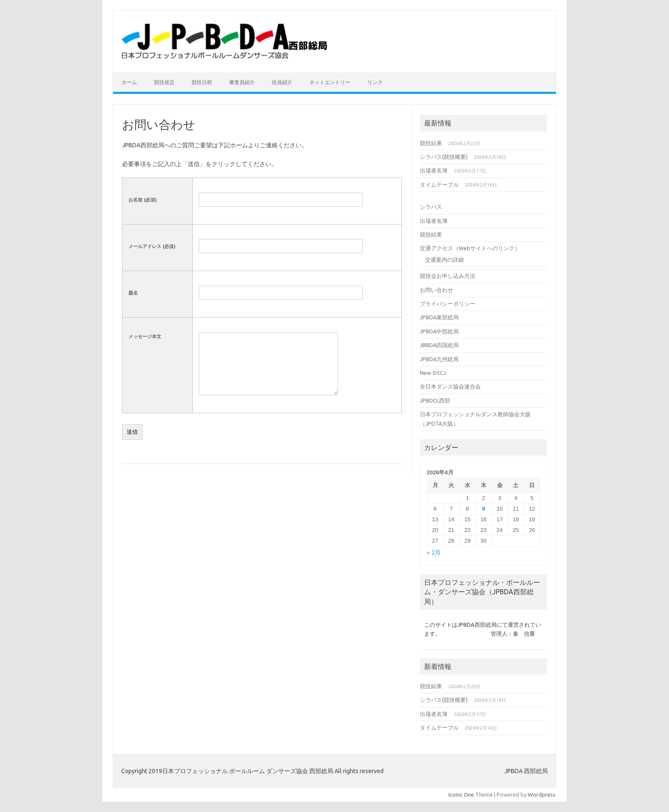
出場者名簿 (434, 170)
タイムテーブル (439, 184)
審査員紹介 (242, 82)
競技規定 (164, 82)
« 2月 (434, 553)
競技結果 (431, 143)
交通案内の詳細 (444, 260)
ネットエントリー (330, 82)
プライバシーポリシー (448, 304)
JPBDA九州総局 (439, 359)
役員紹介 (282, 82)
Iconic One (461, 794)
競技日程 (202, 82)
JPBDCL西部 (435, 400)
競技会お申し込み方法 (448, 276)
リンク (375, 82)
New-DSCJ (433, 373)
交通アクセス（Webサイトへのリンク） (470, 248)
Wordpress (542, 794)
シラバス (431, 207)
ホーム (129, 82)
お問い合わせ (436, 290)
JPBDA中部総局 (439, 331)
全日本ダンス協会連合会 (450, 386)
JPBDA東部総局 (439, 317)
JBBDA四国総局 (439, 345)
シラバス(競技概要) (444, 157)
